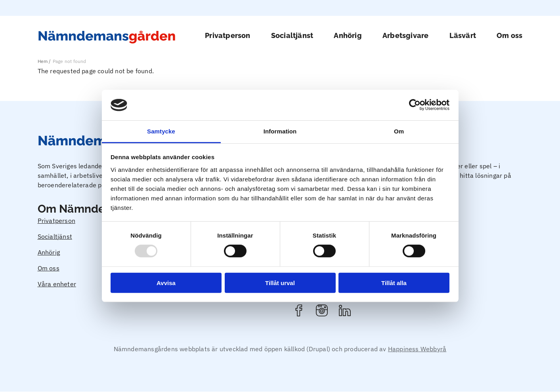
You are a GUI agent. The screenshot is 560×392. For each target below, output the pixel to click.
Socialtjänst (292, 35)
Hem (43, 61)
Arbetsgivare (405, 35)
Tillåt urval (280, 283)
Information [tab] (280, 131)
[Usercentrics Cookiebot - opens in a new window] (415, 105)
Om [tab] (399, 131)
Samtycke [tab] (161, 131)
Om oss (509, 35)
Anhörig (348, 35)
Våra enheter (57, 284)
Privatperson (227, 35)
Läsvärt (463, 35)
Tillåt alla (394, 283)
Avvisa (166, 283)
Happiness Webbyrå (417, 349)
